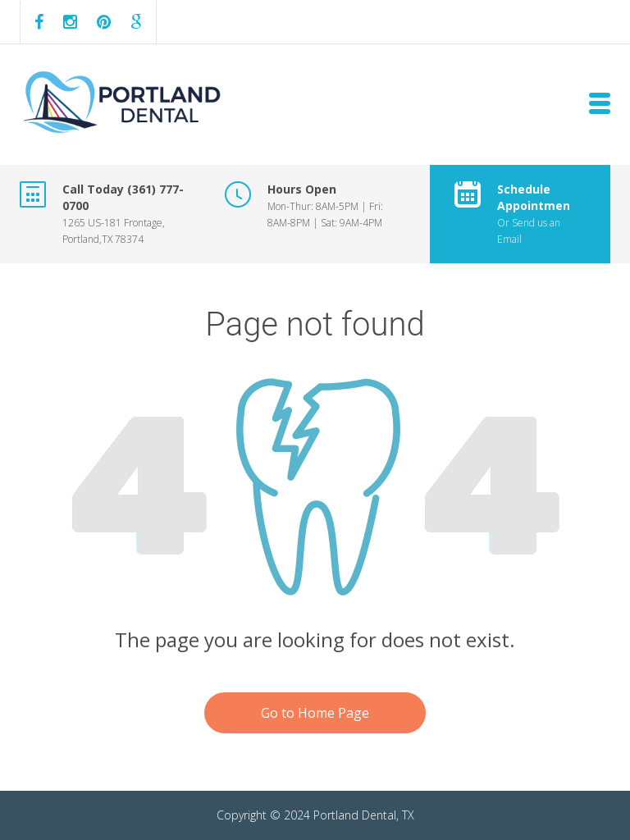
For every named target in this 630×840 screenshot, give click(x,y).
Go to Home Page (315, 713)
